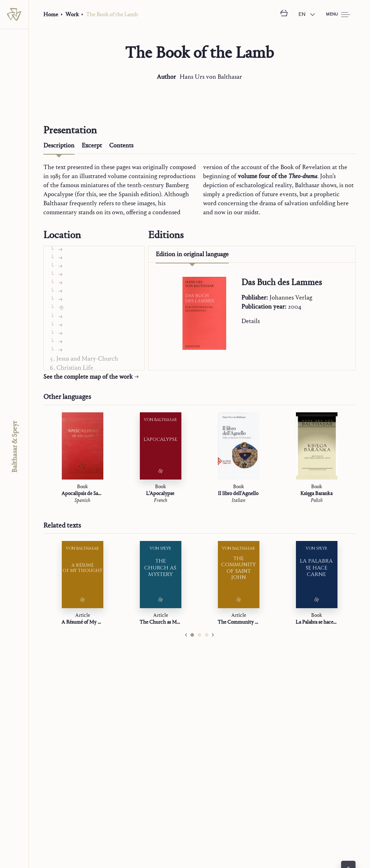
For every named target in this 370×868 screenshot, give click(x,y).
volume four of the (277, 176)
